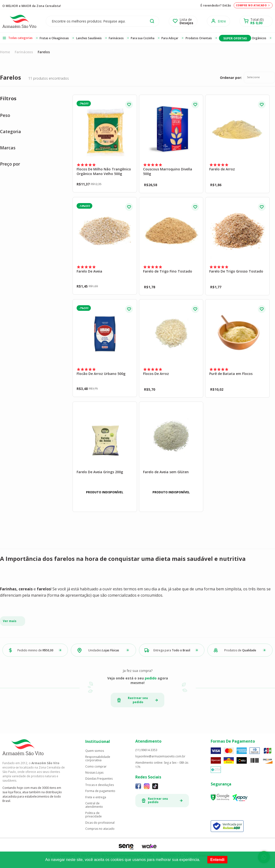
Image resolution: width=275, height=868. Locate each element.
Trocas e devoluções (100, 785)
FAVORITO (129, 105)
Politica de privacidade (94, 815)
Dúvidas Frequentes (99, 779)
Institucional (98, 741)
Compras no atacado (100, 829)
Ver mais (10, 621)
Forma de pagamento (100, 791)
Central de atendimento (94, 805)
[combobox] (259, 77)
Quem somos (95, 751)
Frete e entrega (96, 797)
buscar (152, 21)
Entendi (217, 860)
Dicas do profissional (100, 823)
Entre (222, 21)
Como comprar (96, 767)
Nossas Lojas (94, 773)
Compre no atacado (253, 5)
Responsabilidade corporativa (98, 759)
